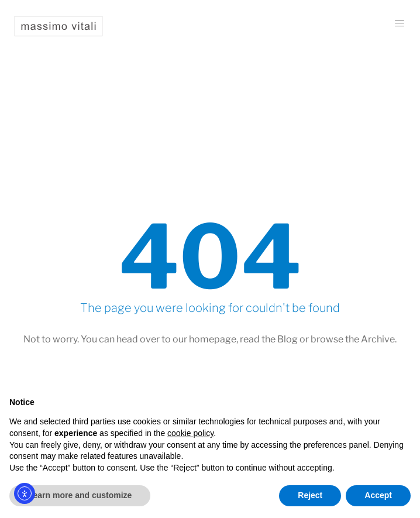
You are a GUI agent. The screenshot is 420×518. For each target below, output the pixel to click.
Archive (378, 339)
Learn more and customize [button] (80, 495)
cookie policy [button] (190, 433)
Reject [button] (310, 495)
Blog (288, 339)
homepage (213, 339)
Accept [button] (378, 495)
